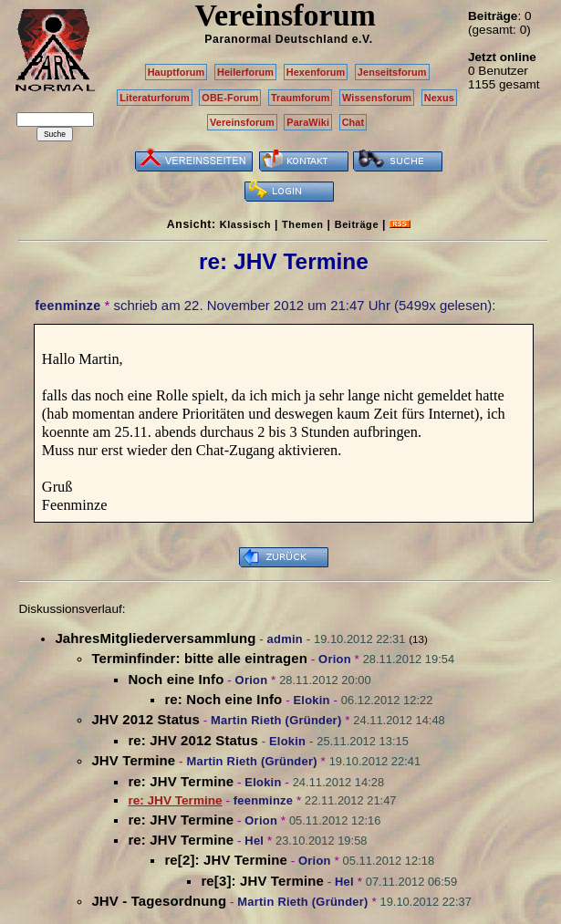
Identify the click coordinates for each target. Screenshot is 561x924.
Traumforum (301, 98)
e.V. (363, 39)
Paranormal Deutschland (276, 39)
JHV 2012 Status (145, 719)
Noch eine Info (176, 679)
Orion (335, 659)
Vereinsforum (242, 122)
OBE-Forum (230, 98)
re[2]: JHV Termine (226, 860)
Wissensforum (377, 98)
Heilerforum (245, 72)
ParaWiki (308, 122)
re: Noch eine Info (223, 699)
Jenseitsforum (392, 72)
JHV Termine (133, 760)
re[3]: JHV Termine (262, 881)
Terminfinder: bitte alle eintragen (199, 658)
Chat (353, 122)
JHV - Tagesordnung (159, 901)
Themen (302, 224)
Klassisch (245, 224)
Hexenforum (316, 72)
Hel (254, 841)
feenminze (68, 306)
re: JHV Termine (181, 781)
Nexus (439, 98)
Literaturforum (154, 98)
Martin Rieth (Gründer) (276, 720)
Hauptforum (177, 72)
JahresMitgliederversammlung (155, 638)
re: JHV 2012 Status (192, 740)
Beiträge (357, 224)
